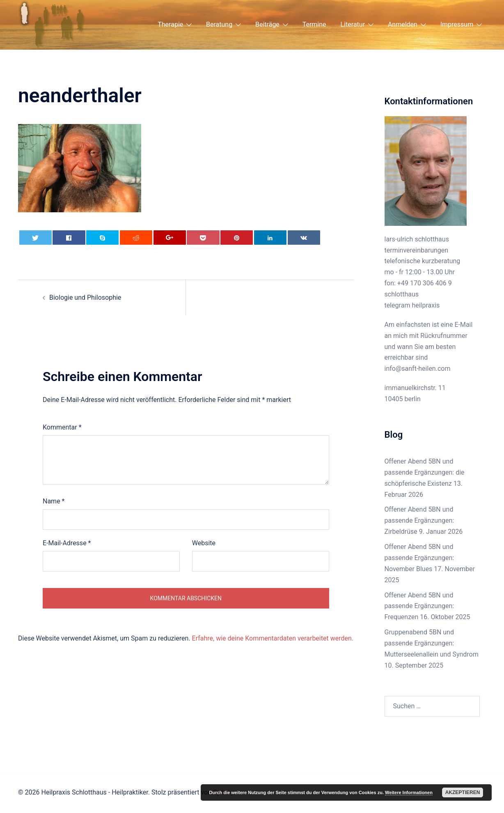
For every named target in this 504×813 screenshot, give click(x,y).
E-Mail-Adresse (67, 543)
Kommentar (62, 427)
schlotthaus (402, 294)
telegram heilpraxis (412, 305)
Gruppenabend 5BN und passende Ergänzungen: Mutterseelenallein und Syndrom (432, 643)
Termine (314, 24)
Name (54, 501)
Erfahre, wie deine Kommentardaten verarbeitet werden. (273, 638)
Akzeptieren (463, 792)
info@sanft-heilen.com (418, 369)
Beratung (219, 24)
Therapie (170, 24)
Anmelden (403, 24)
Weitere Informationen (409, 792)
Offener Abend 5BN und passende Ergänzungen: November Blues (419, 558)
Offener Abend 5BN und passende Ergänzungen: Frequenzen (419, 606)
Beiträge (267, 24)
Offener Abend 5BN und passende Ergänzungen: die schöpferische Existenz (425, 472)
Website (204, 543)
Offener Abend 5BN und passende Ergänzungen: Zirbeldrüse (419, 520)
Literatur (353, 24)
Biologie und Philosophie (85, 297)
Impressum (457, 24)
